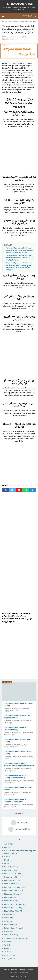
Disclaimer (14, 973)
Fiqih (8, 860)
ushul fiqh (9, 955)
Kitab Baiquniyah (12, 897)
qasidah (8, 921)
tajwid (8, 948)
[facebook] (6, 490)
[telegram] (32, 490)
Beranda (6, 970)
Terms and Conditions (26, 970)
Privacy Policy (23, 973)
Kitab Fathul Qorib (13, 901)
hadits (8, 863)
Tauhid (8, 952)
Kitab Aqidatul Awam (13, 891)
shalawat (9, 931)
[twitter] (12, 490)
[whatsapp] (26, 490)
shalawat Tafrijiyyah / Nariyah (16, 938)
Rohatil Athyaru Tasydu (14, 928)
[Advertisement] (19, 150)
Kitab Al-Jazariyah (12, 884)
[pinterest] (19, 490)
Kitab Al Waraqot (12, 880)
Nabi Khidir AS (11, 914)
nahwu (9, 918)
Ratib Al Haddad (11, 925)
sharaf (8, 942)
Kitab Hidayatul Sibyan (14, 908)
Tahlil (7, 945)
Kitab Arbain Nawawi (13, 894)
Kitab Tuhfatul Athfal (13, 911)
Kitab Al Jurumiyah (13, 874)
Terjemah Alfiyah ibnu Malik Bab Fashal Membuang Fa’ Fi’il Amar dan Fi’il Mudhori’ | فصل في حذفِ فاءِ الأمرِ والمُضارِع (20, 250)
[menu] (5, 16)
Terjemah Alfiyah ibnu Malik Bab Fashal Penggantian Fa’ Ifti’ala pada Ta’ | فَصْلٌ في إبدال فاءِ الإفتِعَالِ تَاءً (20, 258)
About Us (14, 970)
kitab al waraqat (12, 877)
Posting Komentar (8, 39)
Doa (7, 847)
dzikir (7, 857)
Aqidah (8, 844)
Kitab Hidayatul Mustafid (15, 904)
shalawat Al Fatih (12, 935)
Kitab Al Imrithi (11, 870)
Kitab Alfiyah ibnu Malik (14, 887)
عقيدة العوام (10, 959)
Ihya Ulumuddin (11, 867)
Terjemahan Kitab (19, 4)
